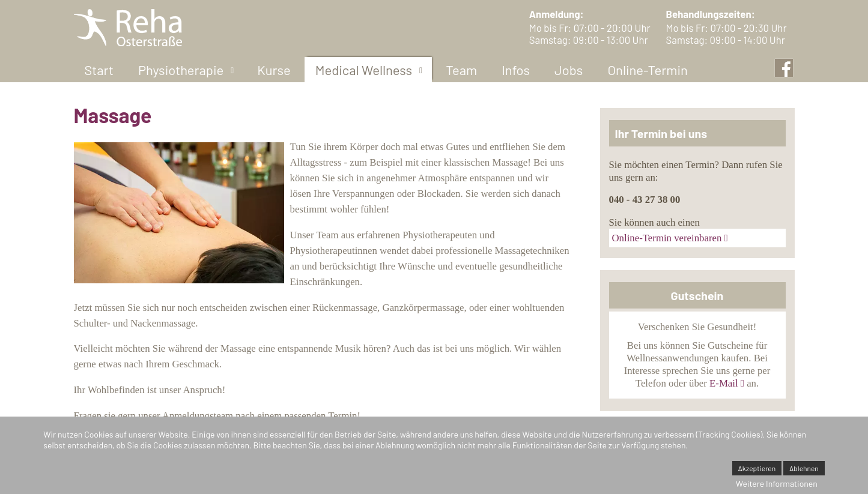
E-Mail (724, 383)
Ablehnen (804, 468)
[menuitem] (99, 70)
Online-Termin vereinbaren (667, 238)
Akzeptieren (757, 468)
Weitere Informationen (777, 483)
